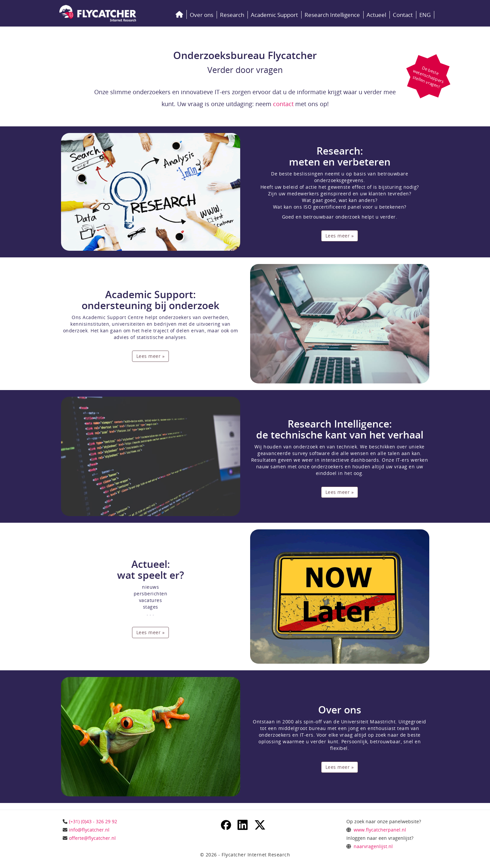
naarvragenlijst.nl (373, 846)
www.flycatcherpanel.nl (380, 830)
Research (232, 15)
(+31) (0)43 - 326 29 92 (93, 821)
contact (283, 104)
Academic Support (274, 15)
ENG (425, 15)
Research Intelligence (332, 15)
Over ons (202, 15)
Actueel (376, 15)
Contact (403, 15)
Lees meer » (340, 236)
